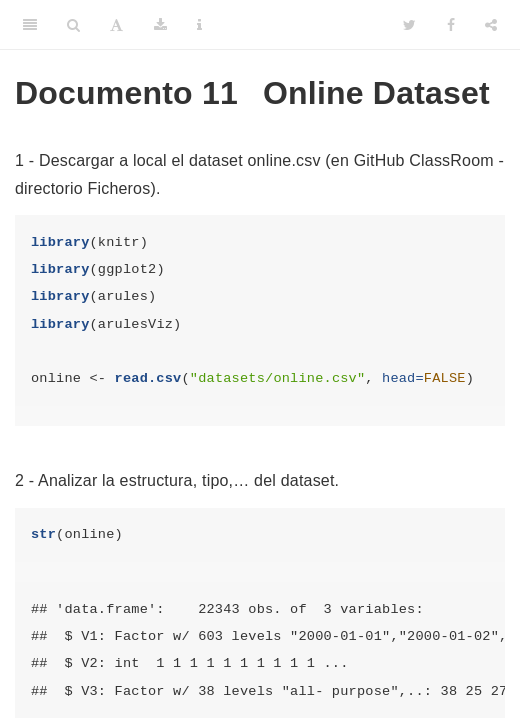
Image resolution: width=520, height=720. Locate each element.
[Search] (73, 25)
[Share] (491, 25)
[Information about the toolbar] (199, 25)
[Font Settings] (116, 25)
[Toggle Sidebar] (30, 25)
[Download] (160, 25)
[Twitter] (409, 25)
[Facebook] (451, 25)
